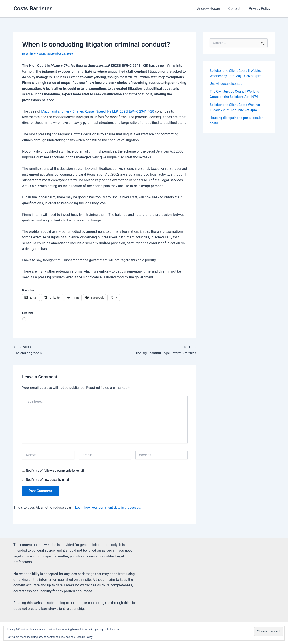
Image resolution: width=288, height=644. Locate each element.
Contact (237, 9)
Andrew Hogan (212, 9)
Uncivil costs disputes (227, 84)
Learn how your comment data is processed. (109, 508)
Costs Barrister (33, 8)
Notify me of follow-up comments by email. (55, 471)
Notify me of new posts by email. (48, 480)
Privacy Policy (260, 9)
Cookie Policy (85, 637)
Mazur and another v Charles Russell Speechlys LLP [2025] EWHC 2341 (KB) (100, 111)
